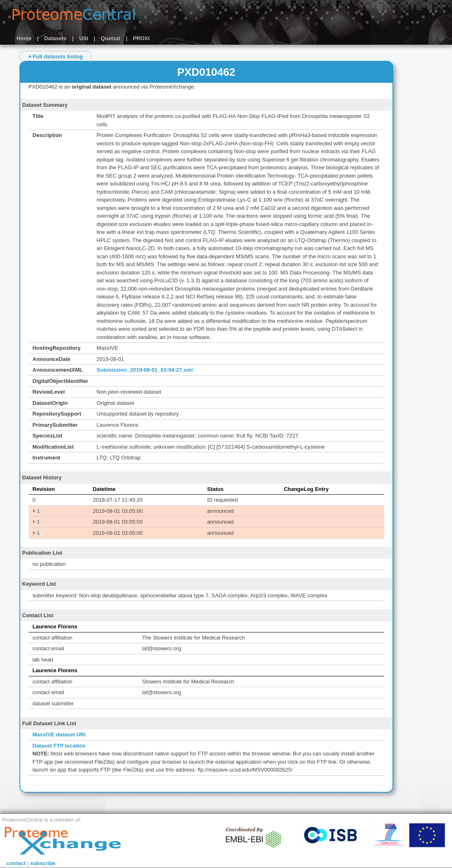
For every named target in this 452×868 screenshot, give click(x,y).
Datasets (55, 38)
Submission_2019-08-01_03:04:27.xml (145, 370)
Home (24, 38)
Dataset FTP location (59, 746)
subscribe (43, 863)
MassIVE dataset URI (59, 735)
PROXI (141, 38)
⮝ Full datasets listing (56, 57)
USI (84, 38)
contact (16, 863)
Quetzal (111, 38)
